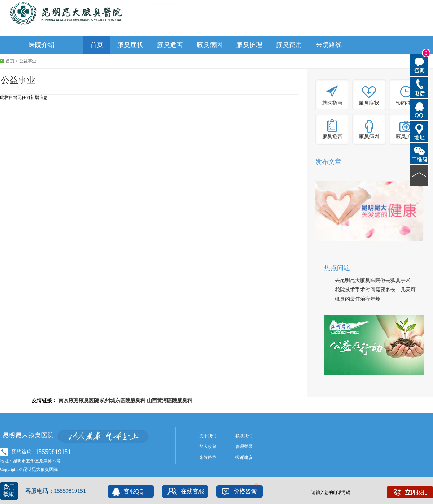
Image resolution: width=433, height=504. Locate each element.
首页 (97, 45)
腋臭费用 (289, 45)
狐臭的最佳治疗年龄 (358, 299)
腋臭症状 (130, 45)
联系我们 (244, 436)
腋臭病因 (210, 45)
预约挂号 (406, 103)
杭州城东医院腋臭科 (123, 401)
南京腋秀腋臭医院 (79, 401)
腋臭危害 (170, 45)
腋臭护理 (249, 45)
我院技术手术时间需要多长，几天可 (375, 290)
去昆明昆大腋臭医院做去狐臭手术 (373, 280)
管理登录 (244, 447)
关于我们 (208, 436)
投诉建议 (244, 457)
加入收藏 (208, 447)
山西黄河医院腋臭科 (170, 401)
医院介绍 (41, 45)
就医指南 (332, 103)
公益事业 (28, 61)
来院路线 (329, 45)
